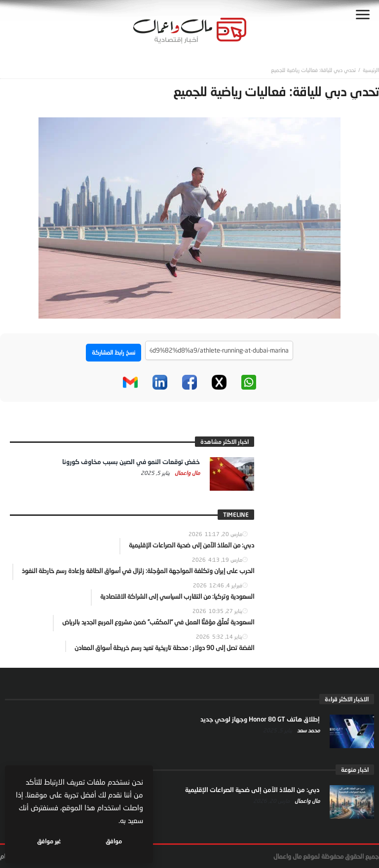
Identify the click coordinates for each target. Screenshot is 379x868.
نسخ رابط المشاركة (114, 352)
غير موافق (50, 841)
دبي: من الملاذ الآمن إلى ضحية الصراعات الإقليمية (252, 790)
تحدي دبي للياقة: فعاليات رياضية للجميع (313, 70)
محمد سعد (308, 730)
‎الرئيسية (371, 70)
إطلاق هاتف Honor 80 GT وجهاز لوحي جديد (260, 719)
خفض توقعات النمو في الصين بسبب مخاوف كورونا (131, 462)
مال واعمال (187, 473)
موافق (114, 841)
